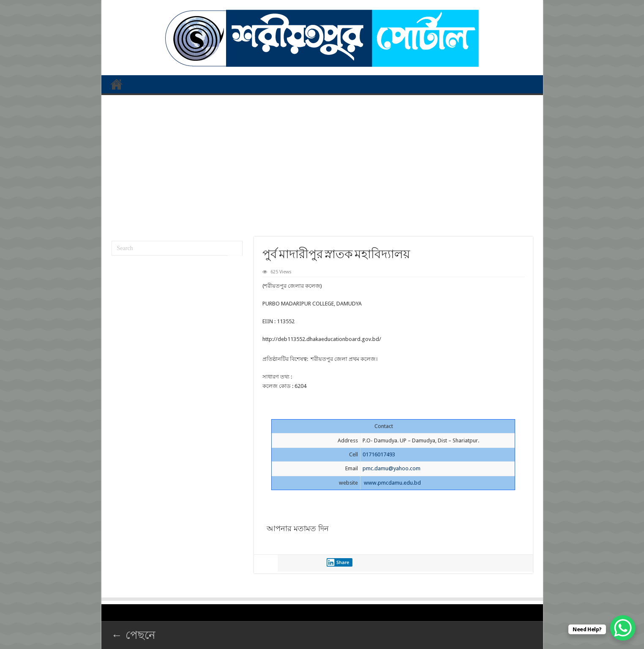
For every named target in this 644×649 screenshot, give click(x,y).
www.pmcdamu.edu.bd (392, 483)
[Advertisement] (322, 163)
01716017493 (379, 454)
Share (338, 562)
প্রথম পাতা (117, 84)
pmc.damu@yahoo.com (392, 468)
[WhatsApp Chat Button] (623, 628)
